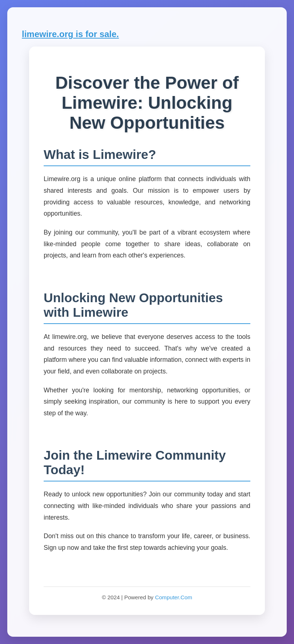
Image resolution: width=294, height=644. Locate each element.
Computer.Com (174, 597)
